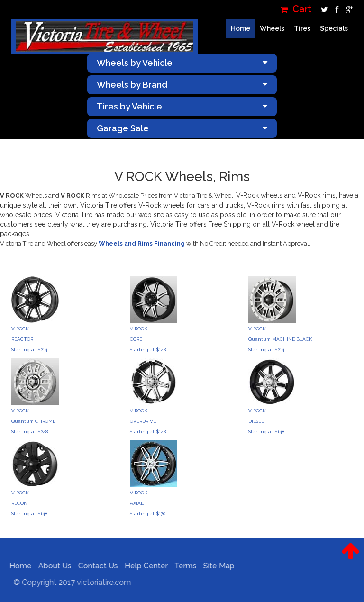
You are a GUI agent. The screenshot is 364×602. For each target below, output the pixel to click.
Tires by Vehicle (182, 106)
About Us (53, 566)
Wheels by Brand (182, 85)
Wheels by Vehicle (182, 63)
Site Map (217, 566)
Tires (302, 28)
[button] (350, 558)
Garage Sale (182, 128)
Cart (296, 9)
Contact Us (96, 566)
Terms (183, 566)
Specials (334, 28)
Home (241, 28)
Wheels (272, 28)
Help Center (144, 566)
